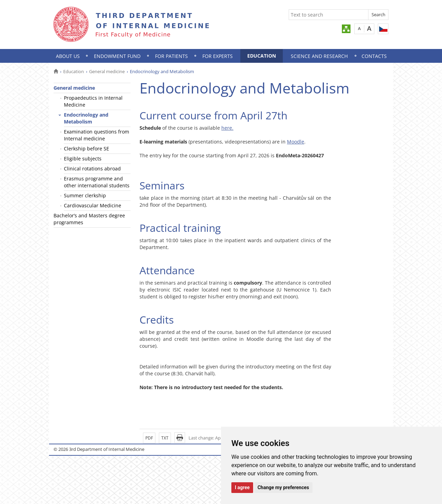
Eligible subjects (83, 159)
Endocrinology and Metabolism (86, 118)
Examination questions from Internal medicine (97, 135)
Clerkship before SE (87, 149)
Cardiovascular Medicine (93, 205)
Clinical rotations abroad (92, 169)
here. (227, 128)
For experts (218, 56)
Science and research (319, 56)
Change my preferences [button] (283, 487)
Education (262, 56)
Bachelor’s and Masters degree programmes (89, 219)
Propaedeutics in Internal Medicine (93, 101)
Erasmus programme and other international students (97, 182)
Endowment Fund (117, 56)
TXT (165, 438)
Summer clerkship (85, 195)
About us (68, 56)
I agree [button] (242, 487)
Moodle (296, 142)
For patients (171, 56)
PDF (149, 438)
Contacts (374, 56)
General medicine (107, 71)
